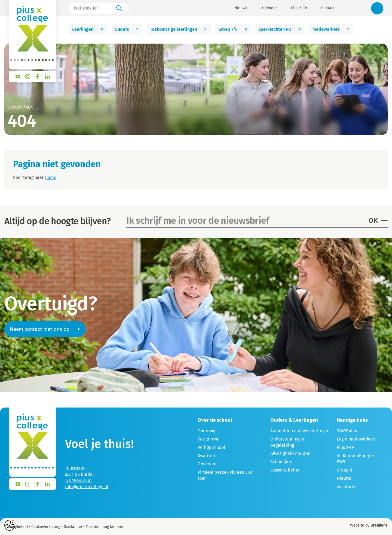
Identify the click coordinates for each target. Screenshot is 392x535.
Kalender (269, 8)
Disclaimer (73, 527)
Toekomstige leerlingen (179, 29)
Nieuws (241, 8)
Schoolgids (281, 462)
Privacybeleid (16, 527)
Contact (328, 8)
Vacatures (346, 487)
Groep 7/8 (233, 29)
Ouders (127, 29)
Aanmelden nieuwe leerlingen (300, 431)
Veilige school (211, 447)
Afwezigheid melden (290, 453)
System (16, 107)
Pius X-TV (299, 8)
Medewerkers (331, 29)
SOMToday (347, 431)
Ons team (207, 464)
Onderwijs (207, 431)
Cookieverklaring (46, 527)
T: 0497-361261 (78, 480)
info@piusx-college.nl (87, 487)
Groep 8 (344, 470)
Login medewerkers (356, 439)
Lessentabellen (285, 470)
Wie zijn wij (209, 439)
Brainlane (379, 525)
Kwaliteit (206, 456)
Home (50, 177)
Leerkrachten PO (280, 29)
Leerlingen (88, 29)
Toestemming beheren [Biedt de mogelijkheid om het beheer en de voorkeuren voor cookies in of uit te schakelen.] (105, 527)
